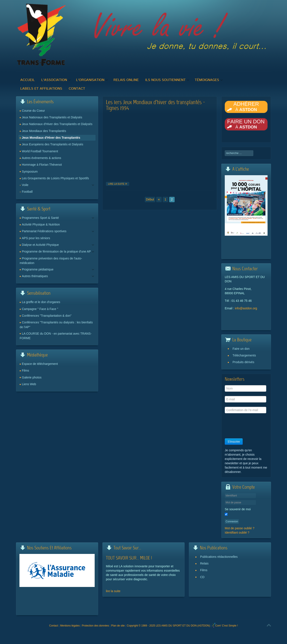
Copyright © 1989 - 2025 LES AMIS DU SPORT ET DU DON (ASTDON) (168, 626)
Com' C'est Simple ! (227, 626)
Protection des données (95, 626)
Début (150, 199)
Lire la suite (117, 184)
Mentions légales (70, 626)
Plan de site (118, 626)
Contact (53, 626)
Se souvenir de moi (238, 509)
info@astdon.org (246, 308)
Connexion (232, 522)
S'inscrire (234, 442)
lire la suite (113, 591)
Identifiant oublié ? (237, 533)
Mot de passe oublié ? (240, 528)
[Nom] (246, 388)
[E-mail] (246, 399)
